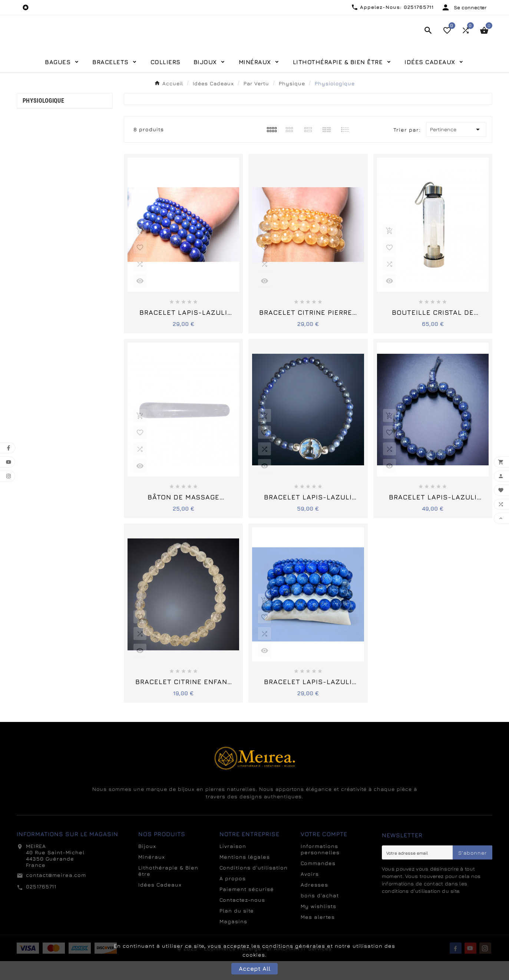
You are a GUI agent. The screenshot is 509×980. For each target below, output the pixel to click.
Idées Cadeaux (160, 903)
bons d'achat (320, 914)
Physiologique (43, 120)
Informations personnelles (320, 868)
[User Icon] (464, 7)
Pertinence (456, 148)
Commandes (318, 882)
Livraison (233, 865)
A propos (233, 897)
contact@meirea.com (56, 894)
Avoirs (310, 893)
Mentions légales (245, 876)
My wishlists (318, 925)
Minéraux (152, 876)
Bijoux (147, 865)
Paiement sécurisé (247, 908)
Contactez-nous (242, 919)
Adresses (314, 903)
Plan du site (237, 929)
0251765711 (41, 905)
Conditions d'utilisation (254, 886)
